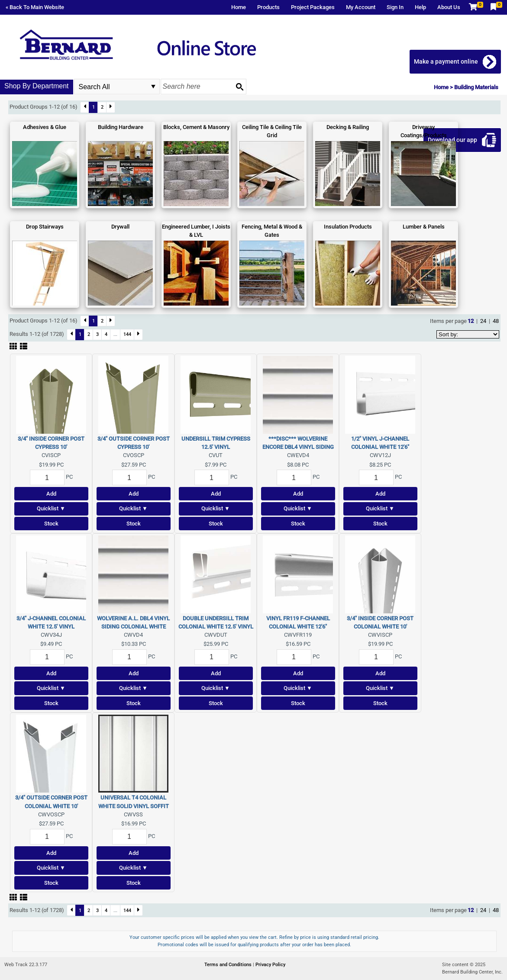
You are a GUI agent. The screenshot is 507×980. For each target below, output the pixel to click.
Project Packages (313, 7)
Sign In (395, 7)
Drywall (120, 227)
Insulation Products (348, 227)
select (153, 87)
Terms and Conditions (229, 965)
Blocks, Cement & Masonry (196, 127)
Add (51, 494)
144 (127, 334)
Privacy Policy (270, 965)
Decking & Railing (348, 127)
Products (268, 7)
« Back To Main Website (35, 7)
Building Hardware (121, 127)
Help (420, 7)
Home (239, 7)
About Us (449, 7)
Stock (51, 524)
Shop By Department (37, 86)
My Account (361, 7)
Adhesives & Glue (45, 127)
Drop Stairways (45, 227)
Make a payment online (446, 61)
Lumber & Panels (424, 227)
